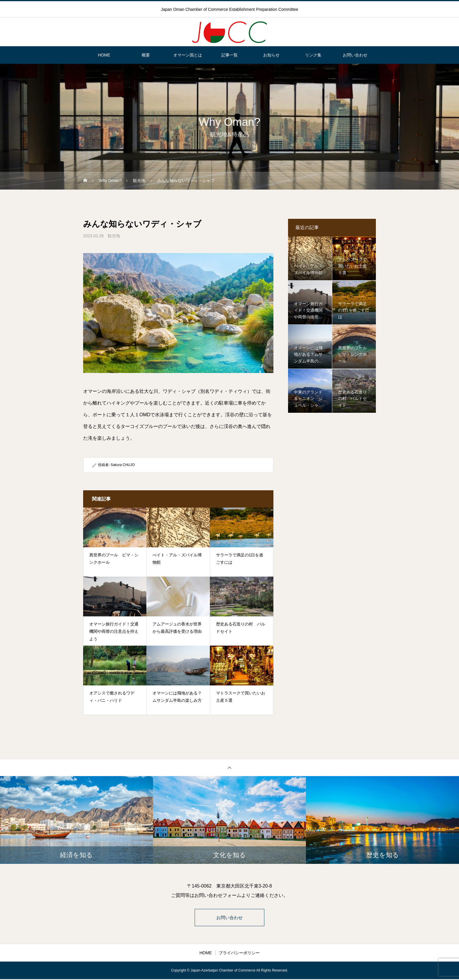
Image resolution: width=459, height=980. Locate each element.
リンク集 (313, 55)
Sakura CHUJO (123, 465)
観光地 (114, 236)
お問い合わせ (355, 55)
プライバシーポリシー (239, 954)
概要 (146, 55)
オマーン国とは (188, 55)
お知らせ (271, 55)
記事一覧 (229, 55)
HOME (104, 55)
